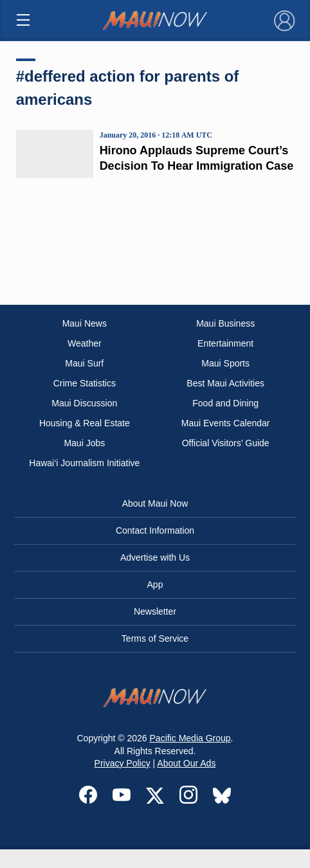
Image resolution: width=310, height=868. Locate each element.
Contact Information (155, 530)
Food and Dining (225, 403)
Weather (85, 343)
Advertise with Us (155, 557)
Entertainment (225, 343)
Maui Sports (225, 363)
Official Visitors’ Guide (226, 443)
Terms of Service (155, 638)
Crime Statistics (85, 383)
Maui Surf (84, 363)
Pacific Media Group (190, 738)
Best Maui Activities (225, 383)
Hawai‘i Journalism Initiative (84, 463)
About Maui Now (155, 503)
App (155, 584)
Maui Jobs (84, 443)
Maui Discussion (84, 403)
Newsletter (155, 611)
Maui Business (225, 323)
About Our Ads (186, 763)
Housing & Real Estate (85, 423)
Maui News (85, 323)
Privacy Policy (123, 763)
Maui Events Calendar (226, 423)
